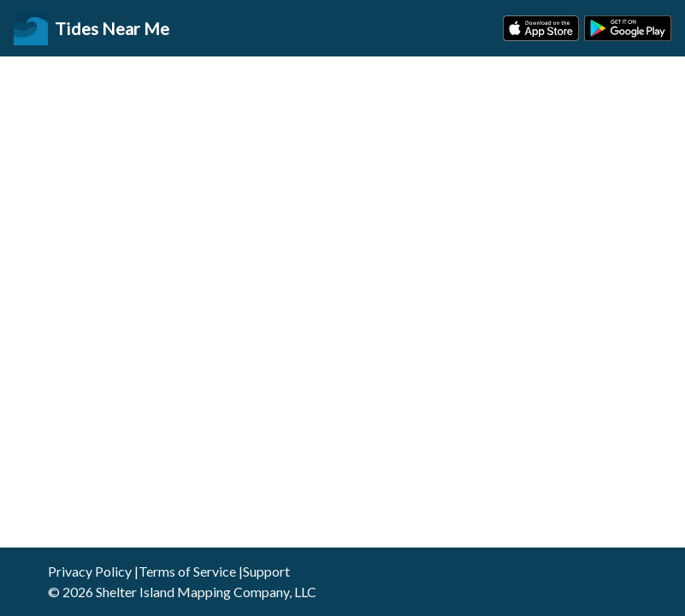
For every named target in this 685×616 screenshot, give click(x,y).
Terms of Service (187, 571)
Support (266, 571)
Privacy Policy (90, 571)
